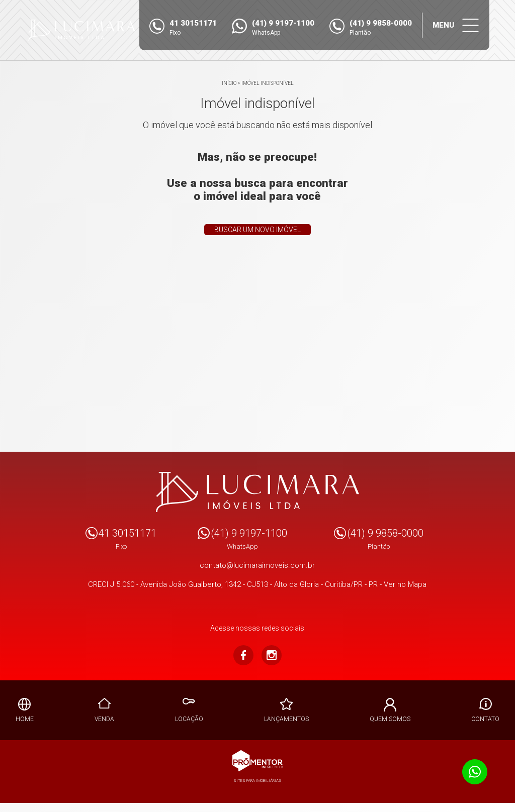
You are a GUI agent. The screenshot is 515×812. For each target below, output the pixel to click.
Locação (189, 719)
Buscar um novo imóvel (257, 230)
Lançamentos (286, 719)
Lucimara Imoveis (258, 492)
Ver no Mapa (405, 584)
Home (25, 719)
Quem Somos (390, 719)
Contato (485, 719)
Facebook (243, 655)
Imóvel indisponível (268, 83)
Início (229, 83)
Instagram (272, 655)
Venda (104, 719)
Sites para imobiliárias (257, 781)
